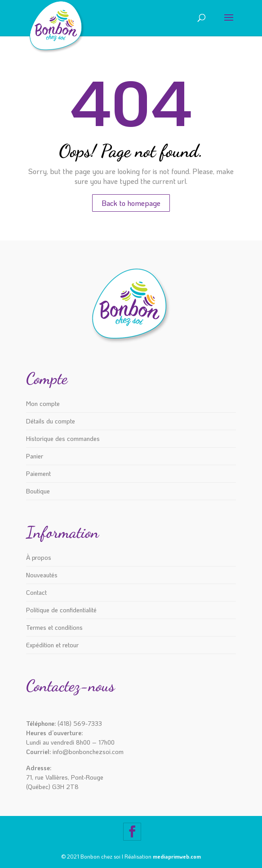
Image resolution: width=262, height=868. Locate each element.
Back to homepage (131, 203)
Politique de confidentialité (61, 610)
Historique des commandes (63, 438)
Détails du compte (51, 421)
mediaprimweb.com (177, 856)
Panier (35, 456)
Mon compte (43, 403)
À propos (39, 557)
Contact (36, 592)
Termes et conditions (54, 627)
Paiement (38, 473)
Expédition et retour (52, 645)
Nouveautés (42, 575)
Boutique (38, 491)
